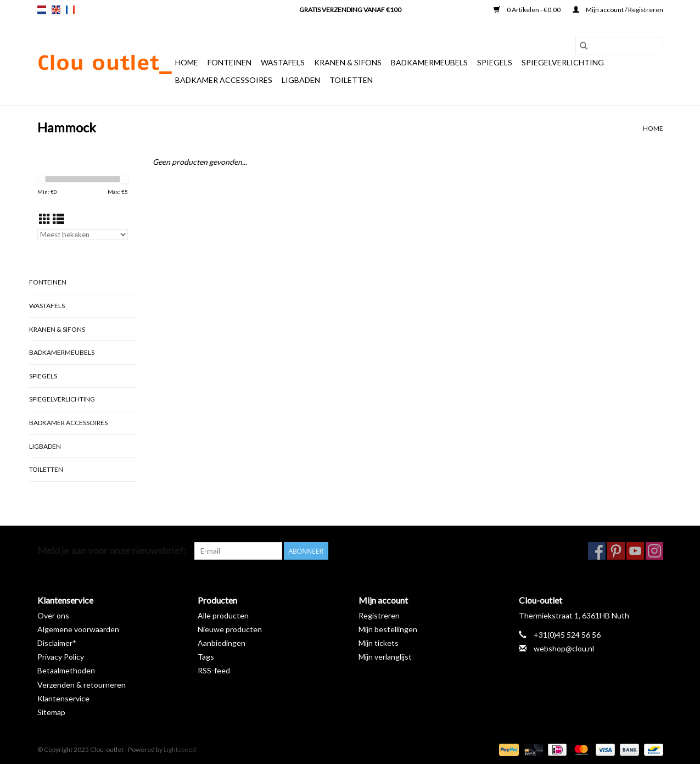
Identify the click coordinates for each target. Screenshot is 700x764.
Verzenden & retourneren (82, 685)
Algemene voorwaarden (78, 629)
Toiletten (351, 80)
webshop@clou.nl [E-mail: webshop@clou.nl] (564, 648)
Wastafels (283, 62)
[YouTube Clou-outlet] (635, 551)
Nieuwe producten (230, 629)
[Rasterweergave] (45, 219)
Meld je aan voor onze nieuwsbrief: (112, 551)
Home (187, 62)
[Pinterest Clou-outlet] (616, 551)
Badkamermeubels (429, 62)
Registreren (379, 615)
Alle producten (223, 615)
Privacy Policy (61, 657)
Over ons (53, 615)
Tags (206, 657)
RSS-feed (214, 670)
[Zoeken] (619, 46)
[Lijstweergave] (58, 219)
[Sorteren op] (83, 235)
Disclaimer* (57, 643)
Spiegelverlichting (563, 62)
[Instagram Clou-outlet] (654, 551)
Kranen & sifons (348, 62)
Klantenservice (63, 698)
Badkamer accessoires (224, 80)
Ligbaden (301, 80)
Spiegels (495, 62)
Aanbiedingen (222, 643)
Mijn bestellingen (388, 629)
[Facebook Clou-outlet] (597, 551)
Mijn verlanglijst (385, 657)
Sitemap (51, 712)
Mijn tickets (379, 643)
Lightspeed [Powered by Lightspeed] (180, 749)
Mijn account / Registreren (618, 10)
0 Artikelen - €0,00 (528, 10)
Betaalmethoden (66, 670)
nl (42, 10)
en (56, 10)
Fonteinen (229, 62)
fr (70, 10)
